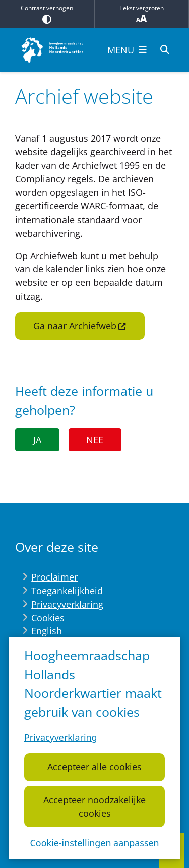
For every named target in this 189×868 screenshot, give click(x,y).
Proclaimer (54, 577)
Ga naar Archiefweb (80, 326)
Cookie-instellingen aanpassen (94, 843)
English (47, 631)
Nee (95, 440)
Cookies (48, 618)
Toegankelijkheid (67, 591)
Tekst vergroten (142, 14)
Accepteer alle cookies (94, 767)
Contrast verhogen (47, 14)
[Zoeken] (165, 49)
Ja (37, 440)
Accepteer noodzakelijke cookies (94, 806)
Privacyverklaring (61, 738)
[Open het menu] (127, 50)
